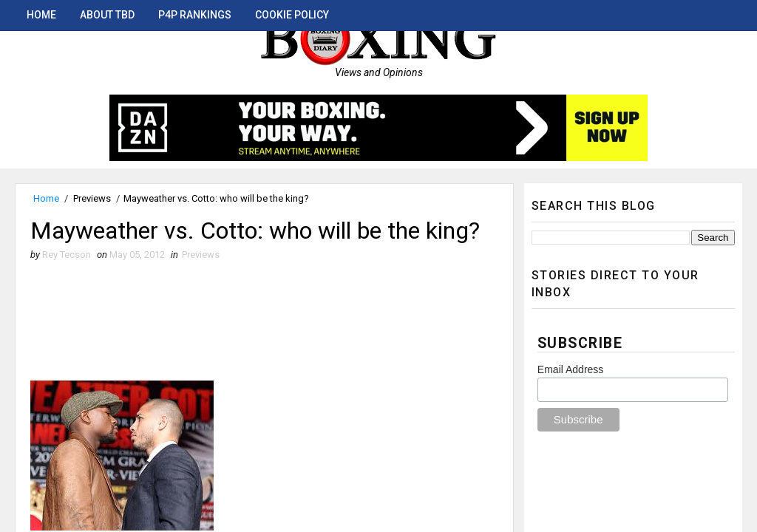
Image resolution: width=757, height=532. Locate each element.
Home (41, 15)
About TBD (107, 15)
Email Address (570, 369)
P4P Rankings (195, 15)
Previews (92, 198)
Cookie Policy (292, 15)
